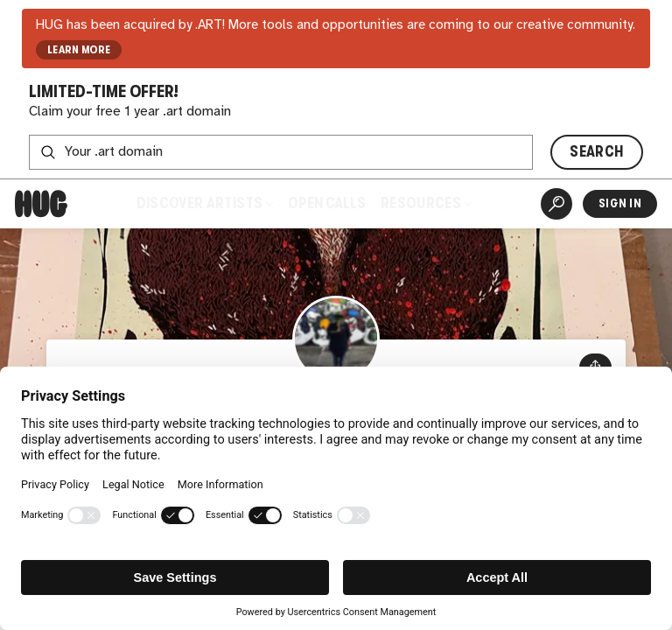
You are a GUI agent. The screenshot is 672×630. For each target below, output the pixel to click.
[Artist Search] (556, 204)
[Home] (41, 204)
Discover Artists (205, 203)
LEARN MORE (79, 50)
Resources (426, 203)
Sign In (620, 203)
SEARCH (596, 152)
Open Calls (327, 203)
